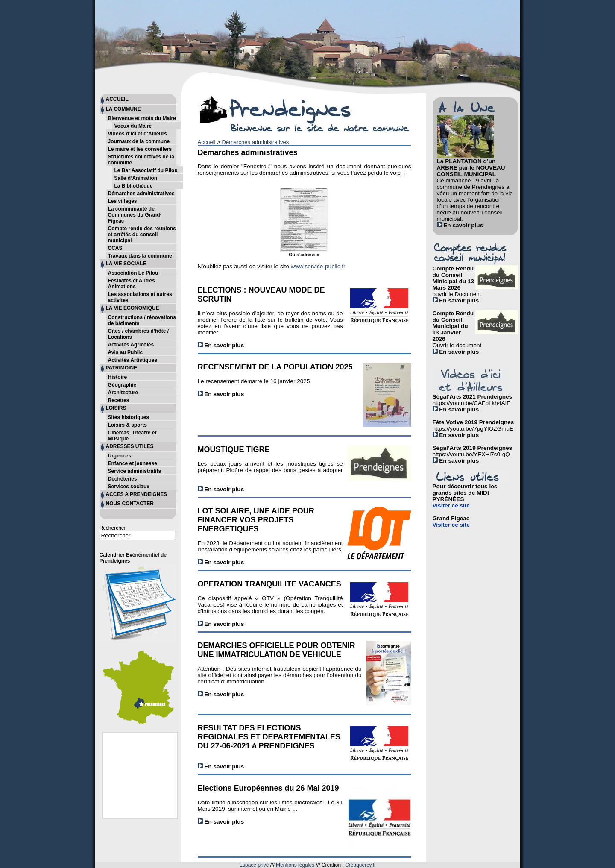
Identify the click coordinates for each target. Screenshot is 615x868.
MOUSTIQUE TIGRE (234, 449)
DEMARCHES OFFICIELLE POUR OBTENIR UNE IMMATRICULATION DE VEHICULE (277, 650)
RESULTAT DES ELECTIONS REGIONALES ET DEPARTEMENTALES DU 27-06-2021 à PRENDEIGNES (269, 737)
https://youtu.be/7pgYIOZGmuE (473, 429)
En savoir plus (221, 345)
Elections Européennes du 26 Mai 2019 (268, 788)
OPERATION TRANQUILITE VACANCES (269, 584)
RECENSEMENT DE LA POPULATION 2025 (275, 367)
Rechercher (113, 528)
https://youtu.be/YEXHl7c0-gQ (471, 454)
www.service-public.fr (318, 266)
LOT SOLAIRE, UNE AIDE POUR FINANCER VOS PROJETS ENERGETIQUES (256, 520)
